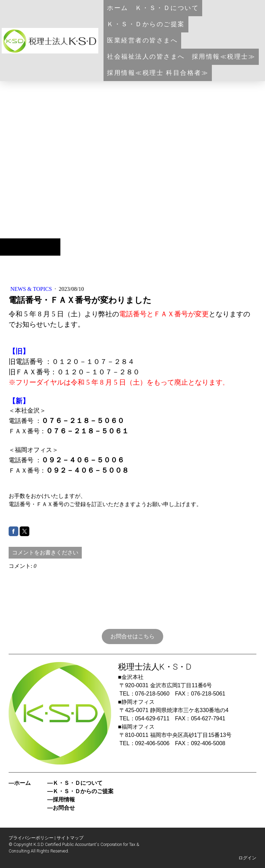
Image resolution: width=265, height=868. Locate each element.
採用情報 (64, 800)
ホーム (118, 8)
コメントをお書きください (45, 553)
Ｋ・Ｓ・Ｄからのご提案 (146, 24)
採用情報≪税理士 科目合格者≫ (158, 73)
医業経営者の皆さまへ (142, 40)
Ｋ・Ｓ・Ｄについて (167, 8)
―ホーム (20, 783)
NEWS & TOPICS (32, 289)
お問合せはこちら (132, 636)
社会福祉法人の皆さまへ (146, 57)
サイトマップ (70, 838)
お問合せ (64, 808)
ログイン (247, 858)
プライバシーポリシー (31, 838)
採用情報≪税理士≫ (224, 57)
